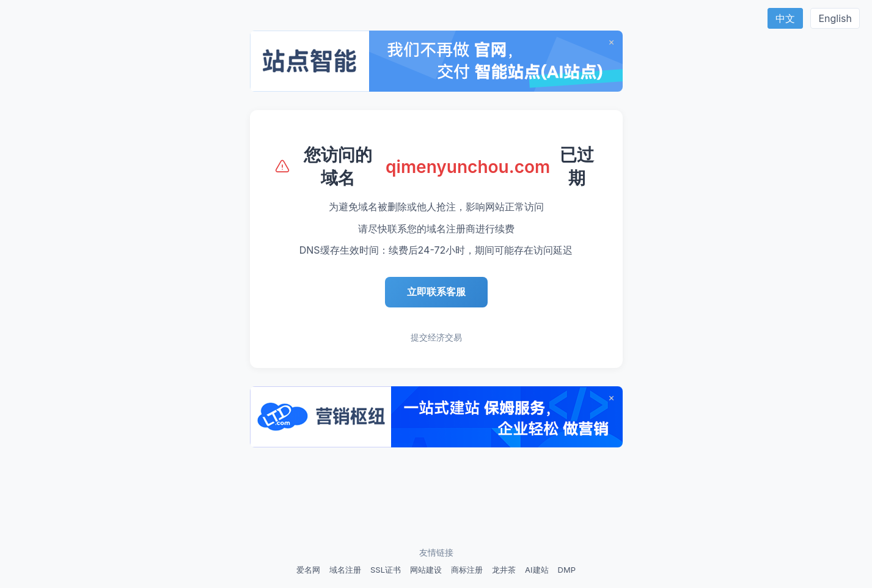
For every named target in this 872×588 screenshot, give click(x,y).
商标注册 (467, 570)
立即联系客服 (436, 292)
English (835, 18)
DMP (567, 570)
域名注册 (345, 570)
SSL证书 (386, 570)
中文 (785, 18)
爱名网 (308, 570)
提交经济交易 (436, 337)
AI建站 (537, 570)
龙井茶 (504, 570)
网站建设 (426, 570)
